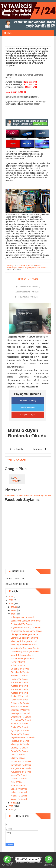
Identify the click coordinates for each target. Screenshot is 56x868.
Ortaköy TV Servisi (19, 748)
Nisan (14, 610)
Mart (14, 614)
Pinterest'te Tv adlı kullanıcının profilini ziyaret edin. (28, 496)
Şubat (14, 803)
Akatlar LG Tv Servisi (29, 287)
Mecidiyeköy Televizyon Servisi (25, 648)
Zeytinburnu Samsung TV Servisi (26, 628)
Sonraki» (37, 449)
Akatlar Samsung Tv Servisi (27, 292)
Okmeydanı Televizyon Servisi (24, 634)
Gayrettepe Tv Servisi (21, 762)
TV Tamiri (15, 479)
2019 (11, 597)
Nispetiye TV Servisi (20, 741)
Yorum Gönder (16, 460)
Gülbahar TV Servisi (20, 669)
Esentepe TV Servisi (20, 710)
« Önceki (18, 449)
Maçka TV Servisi (19, 775)
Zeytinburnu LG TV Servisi (23, 737)
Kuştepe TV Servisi (19, 686)
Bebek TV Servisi (19, 789)
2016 (11, 603)
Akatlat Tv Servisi (19, 796)
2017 (11, 600)
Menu (8, 33)
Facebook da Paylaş (28, 401)
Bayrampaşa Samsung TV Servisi (26, 631)
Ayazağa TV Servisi (20, 731)
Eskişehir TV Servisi (20, 703)
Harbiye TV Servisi (19, 676)
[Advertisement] (28, 539)
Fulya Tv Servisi (18, 662)
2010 (11, 810)
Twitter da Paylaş (28, 408)
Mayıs (14, 607)
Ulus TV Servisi (18, 755)
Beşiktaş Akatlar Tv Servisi (27, 297)
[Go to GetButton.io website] (7, 865)
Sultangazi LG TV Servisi (22, 617)
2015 (11, 806)
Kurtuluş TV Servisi (19, 682)
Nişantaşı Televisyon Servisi (24, 641)
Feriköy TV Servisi (19, 696)
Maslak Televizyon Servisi (22, 655)
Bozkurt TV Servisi (19, 724)
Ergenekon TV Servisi (21, 717)
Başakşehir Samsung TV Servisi (26, 621)
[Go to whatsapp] (7, 859)
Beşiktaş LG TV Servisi (21, 624)
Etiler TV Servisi (18, 782)
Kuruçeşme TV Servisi (21, 768)
